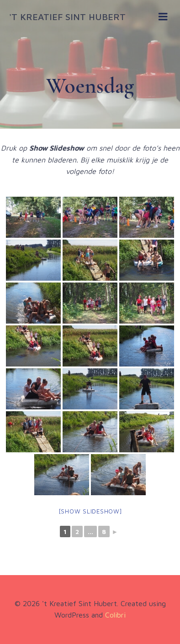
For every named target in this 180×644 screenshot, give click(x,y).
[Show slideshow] (90, 511)
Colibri (115, 615)
